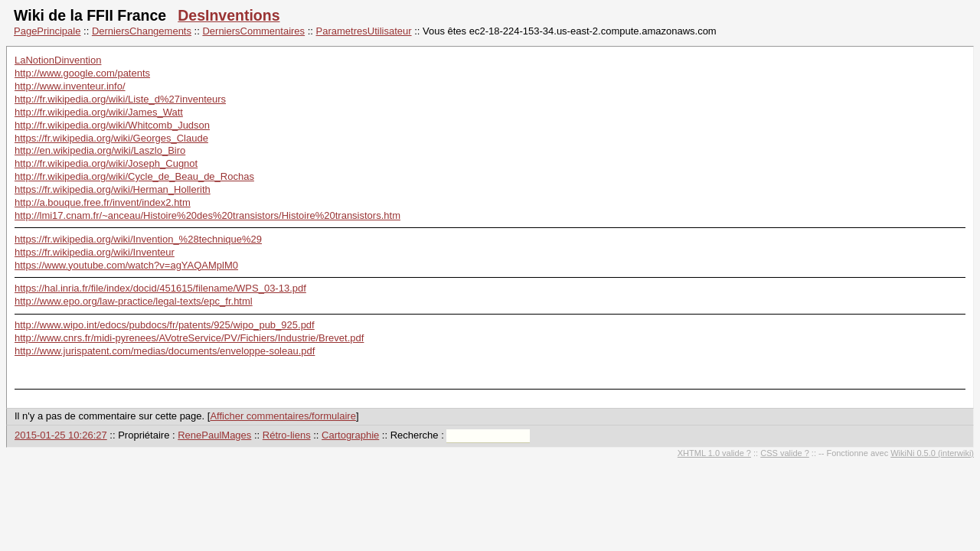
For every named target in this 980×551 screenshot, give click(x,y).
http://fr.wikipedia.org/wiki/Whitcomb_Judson (112, 125)
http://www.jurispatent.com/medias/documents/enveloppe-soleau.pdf (165, 351)
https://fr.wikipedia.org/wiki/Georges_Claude (111, 138)
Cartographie (350, 435)
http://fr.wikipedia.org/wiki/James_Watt (99, 112)
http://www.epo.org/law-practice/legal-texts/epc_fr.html (134, 301)
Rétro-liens (287, 435)
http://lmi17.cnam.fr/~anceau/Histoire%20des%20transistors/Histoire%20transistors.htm (207, 215)
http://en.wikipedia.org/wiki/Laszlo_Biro (100, 150)
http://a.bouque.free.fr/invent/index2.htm (103, 202)
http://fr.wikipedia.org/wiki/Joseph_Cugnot (106, 163)
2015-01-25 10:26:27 (61, 435)
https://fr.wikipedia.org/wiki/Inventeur (95, 252)
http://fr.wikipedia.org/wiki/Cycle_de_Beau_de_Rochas (134, 176)
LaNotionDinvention (58, 60)
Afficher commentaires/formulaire (283, 416)
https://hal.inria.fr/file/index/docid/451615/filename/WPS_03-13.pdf (160, 288)
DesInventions (229, 15)
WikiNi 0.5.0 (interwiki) (932, 453)
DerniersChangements (142, 31)
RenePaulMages (214, 435)
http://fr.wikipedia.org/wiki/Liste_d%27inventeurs (120, 99)
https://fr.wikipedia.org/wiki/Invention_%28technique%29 (138, 239)
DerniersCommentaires (253, 31)
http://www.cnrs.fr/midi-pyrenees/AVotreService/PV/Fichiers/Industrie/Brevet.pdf (189, 338)
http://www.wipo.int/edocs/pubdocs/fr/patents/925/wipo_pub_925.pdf (165, 325)
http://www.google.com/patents (82, 73)
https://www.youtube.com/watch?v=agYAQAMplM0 (126, 265)
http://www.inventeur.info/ (70, 86)
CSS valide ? (785, 453)
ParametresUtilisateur (364, 31)
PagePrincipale (47, 31)
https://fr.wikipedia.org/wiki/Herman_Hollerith (113, 189)
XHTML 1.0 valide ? (714, 453)
